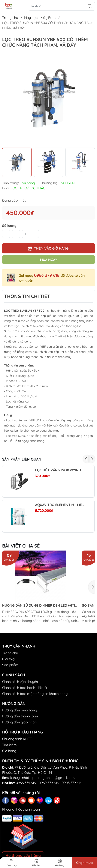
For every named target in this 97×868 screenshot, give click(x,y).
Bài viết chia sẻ (21, 546)
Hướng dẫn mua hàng (20, 710)
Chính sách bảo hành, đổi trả (25, 688)
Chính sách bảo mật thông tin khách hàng (35, 694)
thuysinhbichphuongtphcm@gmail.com (44, 778)
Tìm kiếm (9, 745)
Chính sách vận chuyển (20, 682)
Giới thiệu (9, 659)
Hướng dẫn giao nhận (19, 722)
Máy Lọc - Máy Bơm (40, 18)
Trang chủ (10, 18)
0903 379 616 (72, 783)
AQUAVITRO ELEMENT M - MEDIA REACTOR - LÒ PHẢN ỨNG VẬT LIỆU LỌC (60, 505)
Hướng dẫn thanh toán (20, 716)
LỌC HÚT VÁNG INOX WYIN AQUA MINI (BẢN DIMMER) (60, 470)
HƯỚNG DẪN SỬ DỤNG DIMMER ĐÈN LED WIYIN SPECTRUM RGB (40, 605)
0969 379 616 (49, 783)
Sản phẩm (10, 665)
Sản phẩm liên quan (22, 459)
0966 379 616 (47, 275)
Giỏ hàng (9, 751)
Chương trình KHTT (17, 739)
